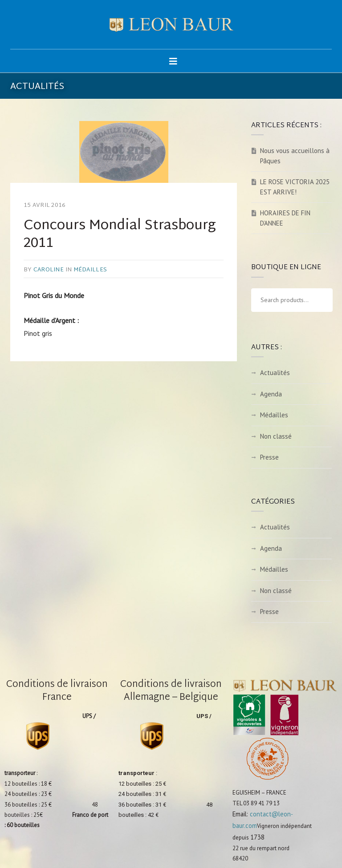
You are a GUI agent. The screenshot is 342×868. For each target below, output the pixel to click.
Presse (269, 457)
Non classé (276, 436)
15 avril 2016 (45, 206)
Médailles (90, 270)
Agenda (271, 394)
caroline (49, 270)
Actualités (275, 373)
